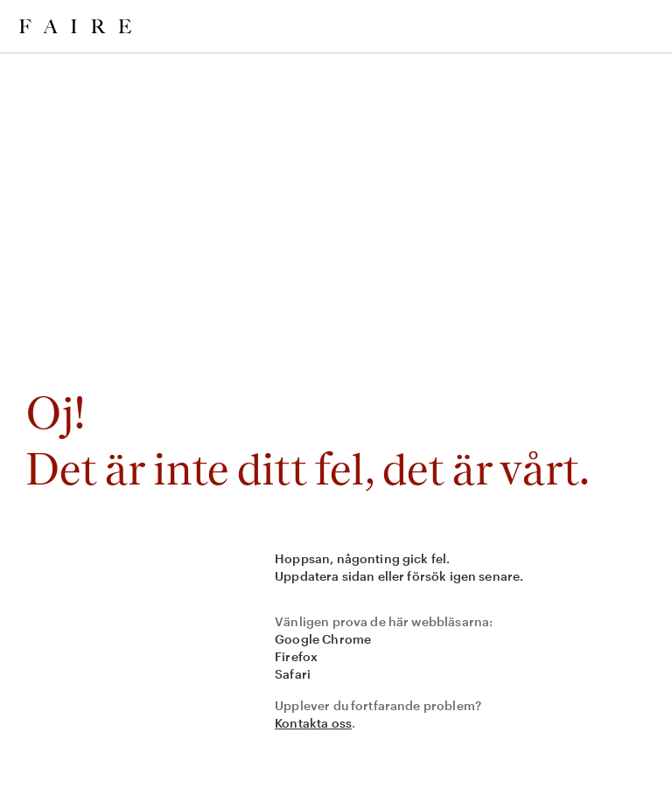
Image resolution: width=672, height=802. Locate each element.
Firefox (296, 656)
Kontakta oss (313, 723)
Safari (293, 674)
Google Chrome (323, 639)
